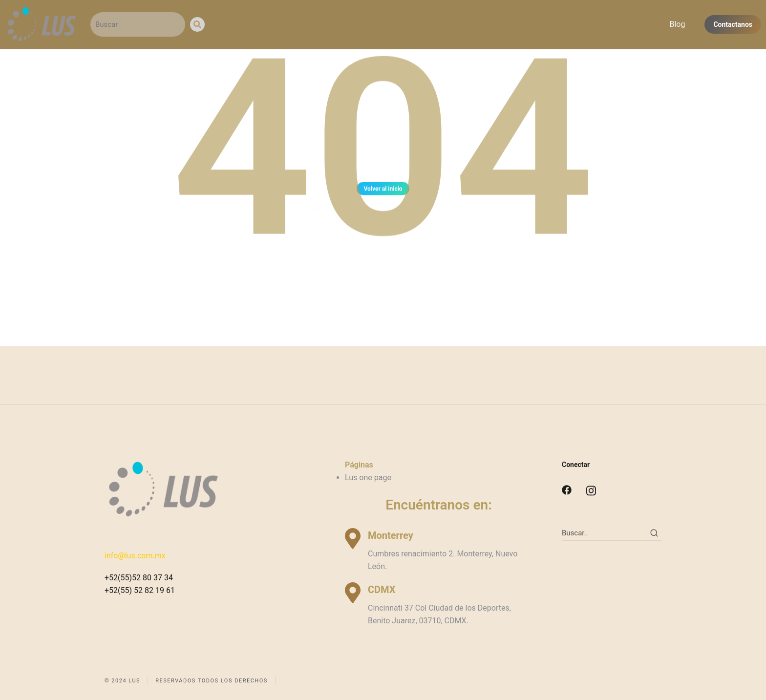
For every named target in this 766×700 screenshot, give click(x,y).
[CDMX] (353, 593)
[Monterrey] (353, 539)
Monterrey (391, 535)
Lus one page (368, 477)
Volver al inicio (383, 192)
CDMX (382, 590)
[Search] (197, 24)
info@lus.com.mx (135, 556)
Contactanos (733, 24)
